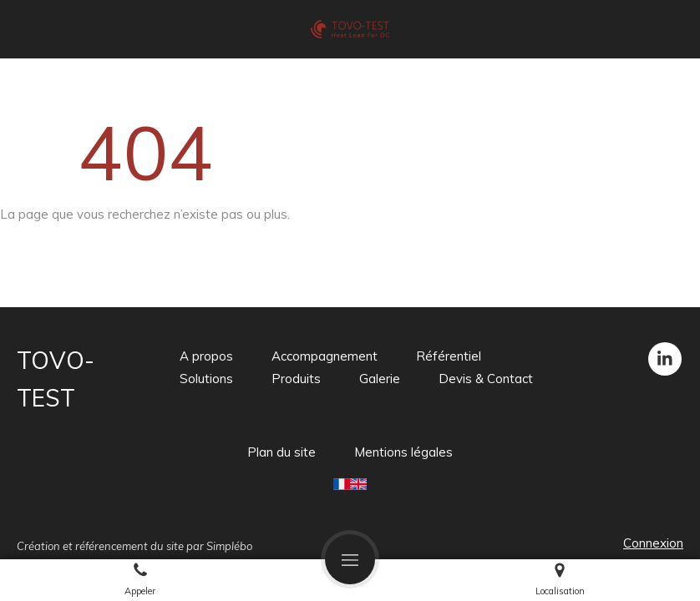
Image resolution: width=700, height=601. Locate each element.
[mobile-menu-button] (350, 559)
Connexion (653, 543)
